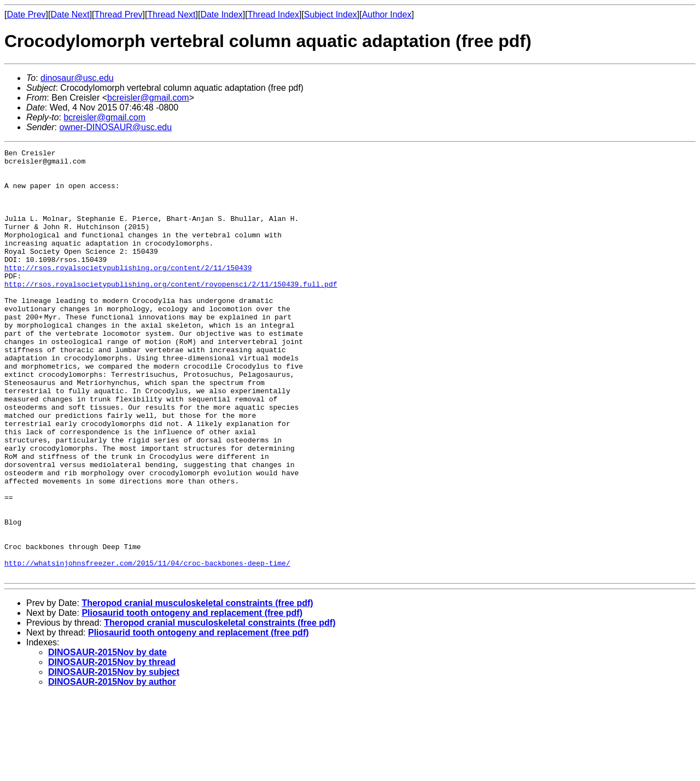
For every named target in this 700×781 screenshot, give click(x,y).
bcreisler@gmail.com (148, 98)
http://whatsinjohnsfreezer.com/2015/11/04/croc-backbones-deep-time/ (147, 646)
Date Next (70, 14)
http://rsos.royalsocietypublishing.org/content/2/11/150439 (128, 292)
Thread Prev (119, 14)
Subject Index (331, 14)
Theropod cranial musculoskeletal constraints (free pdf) (197, 688)
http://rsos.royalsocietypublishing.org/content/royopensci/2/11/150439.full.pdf (171, 312)
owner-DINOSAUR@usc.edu (115, 127)
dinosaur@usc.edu (77, 78)
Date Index (221, 14)
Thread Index (273, 14)
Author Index (387, 14)
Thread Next (171, 14)
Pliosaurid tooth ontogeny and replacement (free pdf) (192, 698)
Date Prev (26, 14)
